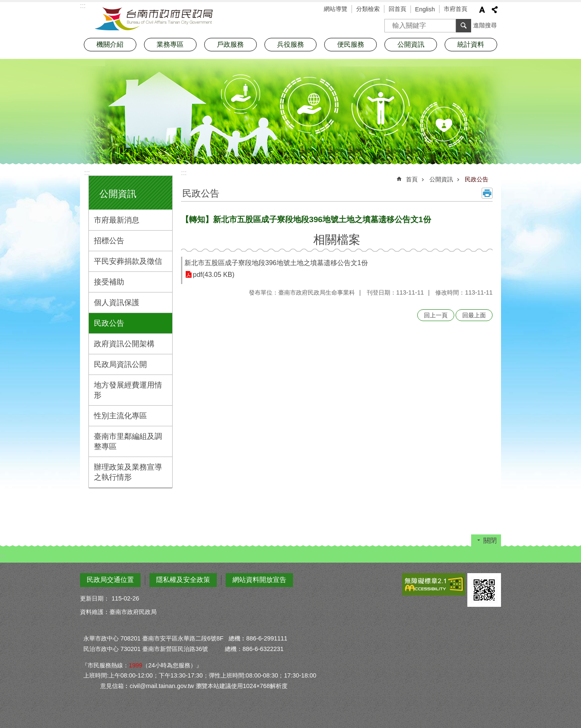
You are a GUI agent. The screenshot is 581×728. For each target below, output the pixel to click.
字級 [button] (482, 10)
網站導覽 (336, 9)
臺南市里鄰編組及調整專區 (128, 441)
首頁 (412, 179)
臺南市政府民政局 (154, 19)
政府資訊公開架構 (124, 344)
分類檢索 (368, 9)
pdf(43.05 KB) (214, 275)
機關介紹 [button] (110, 44)
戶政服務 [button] (230, 44)
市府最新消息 (117, 220)
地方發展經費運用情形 (128, 390)
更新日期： (95, 598)
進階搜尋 (485, 25)
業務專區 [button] (170, 44)
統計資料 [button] (471, 44)
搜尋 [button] (464, 26)
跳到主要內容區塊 (4, 4)
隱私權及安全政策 (183, 580)
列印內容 (487, 193)
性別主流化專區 (120, 416)
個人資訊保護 (117, 303)
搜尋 (391, 23)
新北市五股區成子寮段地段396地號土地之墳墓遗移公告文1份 (276, 263)
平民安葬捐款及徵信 (128, 261)
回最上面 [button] (474, 315)
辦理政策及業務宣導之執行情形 (128, 472)
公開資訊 (118, 194)
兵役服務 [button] (290, 44)
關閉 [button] (490, 541)
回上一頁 (436, 315)
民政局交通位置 (110, 580)
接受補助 (109, 282)
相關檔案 (337, 240)
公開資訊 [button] (411, 44)
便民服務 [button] (351, 44)
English (425, 9)
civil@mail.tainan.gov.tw (162, 686)
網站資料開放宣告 (259, 580)
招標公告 (109, 241)
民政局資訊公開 (120, 364)
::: (87, 173)
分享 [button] (495, 10)
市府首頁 (456, 9)
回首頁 (397, 9)
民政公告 (109, 323)
